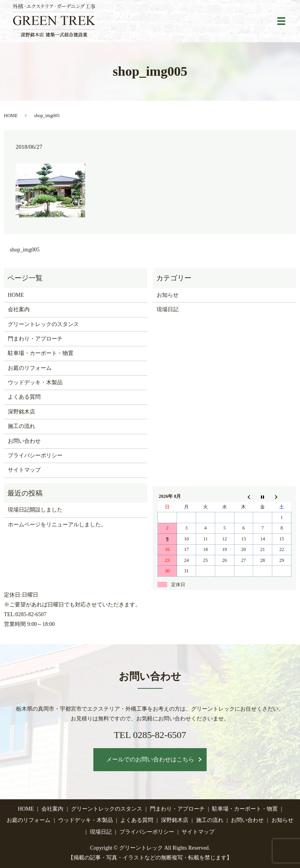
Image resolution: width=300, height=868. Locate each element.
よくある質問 (24, 397)
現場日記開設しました (35, 510)
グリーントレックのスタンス (43, 324)
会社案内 (19, 309)
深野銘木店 (21, 412)
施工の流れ (21, 426)
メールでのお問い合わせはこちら (150, 759)
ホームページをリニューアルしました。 (57, 525)
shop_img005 (25, 250)
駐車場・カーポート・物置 (41, 353)
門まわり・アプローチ (35, 339)
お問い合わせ (24, 441)
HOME (11, 116)
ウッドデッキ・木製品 (35, 382)
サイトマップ (24, 470)
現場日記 (168, 309)
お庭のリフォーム (30, 368)
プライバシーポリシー (35, 455)
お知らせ (168, 295)
